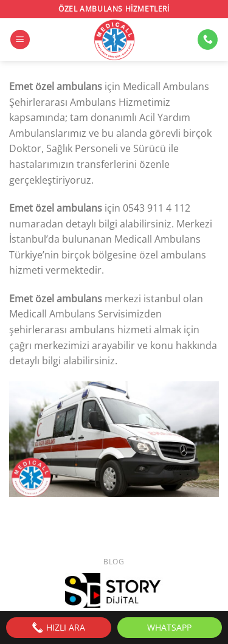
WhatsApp (169, 627)
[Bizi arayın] (208, 40)
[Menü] (20, 40)
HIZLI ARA (58, 628)
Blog (114, 562)
